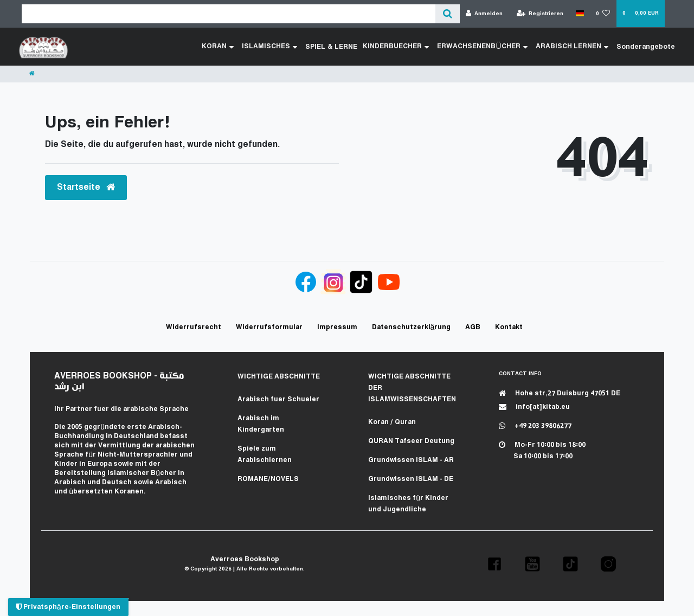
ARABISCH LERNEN (572, 47)
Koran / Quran (392, 422)
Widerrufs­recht (194, 327)
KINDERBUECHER (396, 47)
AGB (473, 327)
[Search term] (229, 14)
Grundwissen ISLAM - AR (411, 460)
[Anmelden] (484, 14)
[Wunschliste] (603, 14)
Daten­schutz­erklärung (412, 327)
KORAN (219, 47)
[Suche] (448, 14)
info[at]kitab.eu (534, 407)
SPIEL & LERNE (332, 46)
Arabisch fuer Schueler (278, 399)
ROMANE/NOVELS (268, 479)
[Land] (579, 14)
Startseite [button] (86, 187)
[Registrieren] (540, 14)
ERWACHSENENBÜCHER (483, 47)
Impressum (337, 327)
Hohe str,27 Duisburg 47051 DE (560, 393)
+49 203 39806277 (535, 426)
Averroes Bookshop (245, 559)
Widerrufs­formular (269, 327)
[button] (494, 564)
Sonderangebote (646, 46)
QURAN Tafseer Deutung (411, 441)
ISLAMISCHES (271, 47)
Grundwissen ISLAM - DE (411, 479)
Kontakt (509, 327)
